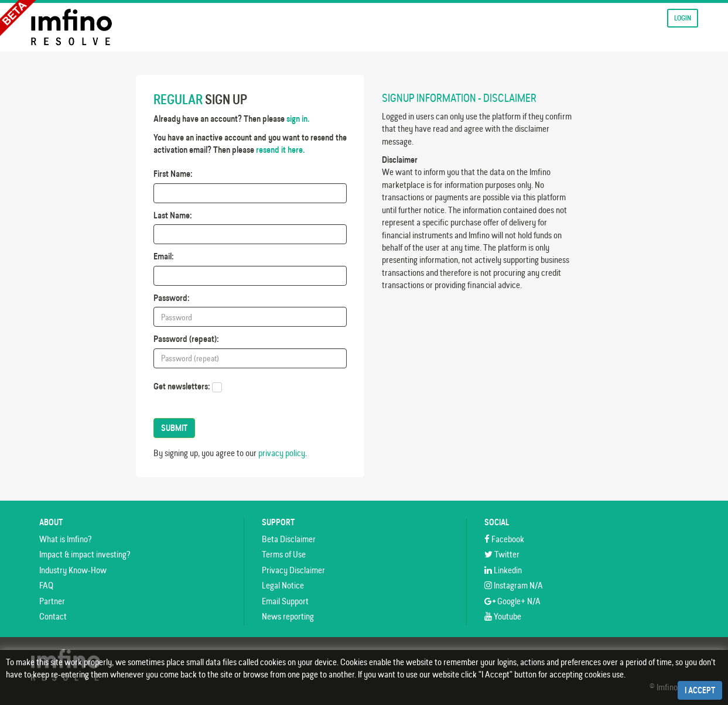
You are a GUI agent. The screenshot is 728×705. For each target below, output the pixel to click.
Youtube (503, 616)
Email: (164, 256)
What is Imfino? (65, 539)
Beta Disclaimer (289, 539)
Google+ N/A (512, 601)
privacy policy (282, 453)
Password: (172, 298)
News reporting (288, 616)
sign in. (298, 119)
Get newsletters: (182, 386)
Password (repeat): (186, 339)
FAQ (46, 585)
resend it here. (281, 150)
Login (683, 18)
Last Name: (173, 215)
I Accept (700, 690)
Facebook (504, 539)
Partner (52, 601)
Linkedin (503, 570)
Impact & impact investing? (85, 554)
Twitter (502, 554)
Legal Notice (283, 585)
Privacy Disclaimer (293, 570)
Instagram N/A (514, 585)
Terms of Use (284, 554)
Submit (174, 428)
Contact (53, 616)
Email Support (285, 601)
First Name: (173, 174)
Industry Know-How (73, 570)
